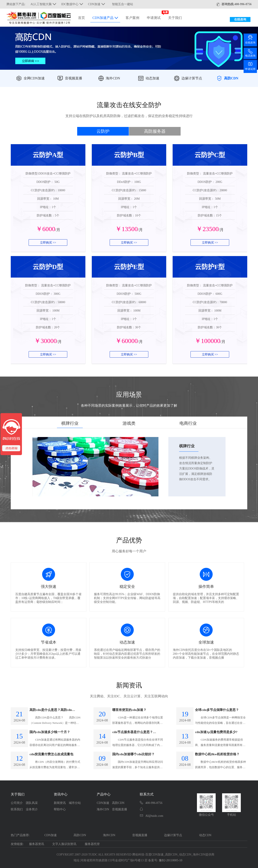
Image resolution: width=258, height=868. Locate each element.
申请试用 (250, 66)
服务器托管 (92, 844)
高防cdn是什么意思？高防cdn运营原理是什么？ (52, 710)
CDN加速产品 (105, 18)
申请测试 (154, 18)
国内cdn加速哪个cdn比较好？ (133, 754)
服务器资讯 (37, 844)
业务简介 (32, 809)
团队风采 (32, 803)
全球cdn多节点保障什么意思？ (217, 710)
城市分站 (75, 803)
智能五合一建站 (123, 4)
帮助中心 (60, 809)
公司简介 (17, 803)
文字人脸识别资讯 (64, 844)
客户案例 (132, 18)
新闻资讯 (60, 803)
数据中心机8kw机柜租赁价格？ (217, 754)
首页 (81, 18)
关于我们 (175, 18)
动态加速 (152, 78)
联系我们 (17, 809)
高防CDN (231, 78)
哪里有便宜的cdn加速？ (129, 710)
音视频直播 (74, 78)
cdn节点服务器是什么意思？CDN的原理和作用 (132, 733)
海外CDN (113, 78)
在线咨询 (240, 19)
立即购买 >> (48, 243)
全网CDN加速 (34, 78)
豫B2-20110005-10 (171, 860)
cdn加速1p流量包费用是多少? (216, 732)
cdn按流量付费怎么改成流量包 (51, 754)
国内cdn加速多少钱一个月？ (50, 732)
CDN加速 (103, 803)
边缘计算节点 (192, 78)
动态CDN (205, 835)
